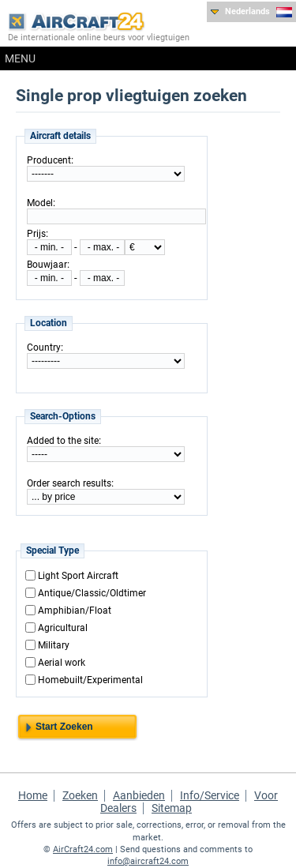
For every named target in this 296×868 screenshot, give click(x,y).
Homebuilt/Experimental (90, 679)
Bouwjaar (47, 265)
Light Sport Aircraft (78, 575)
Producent (49, 160)
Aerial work (62, 662)
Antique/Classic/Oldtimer (92, 592)
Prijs (36, 234)
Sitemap (172, 808)
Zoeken (80, 795)
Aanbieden (139, 795)
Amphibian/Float (75, 610)
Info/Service (210, 795)
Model (40, 203)
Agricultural (63, 627)
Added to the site (63, 441)
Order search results (69, 483)
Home (33, 795)
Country (44, 348)
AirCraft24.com (83, 849)
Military (54, 644)
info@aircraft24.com (148, 861)
